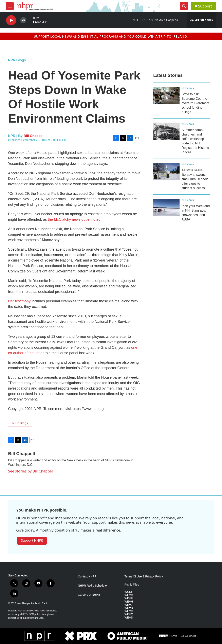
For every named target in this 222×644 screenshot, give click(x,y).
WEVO (129, 611)
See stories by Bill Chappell (31, 471)
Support (205, 6)
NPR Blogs (17, 60)
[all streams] (201, 20)
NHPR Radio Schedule (92, 586)
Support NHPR (32, 540)
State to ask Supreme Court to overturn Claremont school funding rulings (195, 103)
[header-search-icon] (184, 6)
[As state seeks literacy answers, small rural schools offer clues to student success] (166, 172)
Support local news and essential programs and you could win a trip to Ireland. (111, 36)
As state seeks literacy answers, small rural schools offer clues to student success (195, 179)
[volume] (23, 20)
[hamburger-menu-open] (10, 6)
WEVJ (128, 605)
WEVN (129, 608)
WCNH (129, 592)
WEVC (129, 595)
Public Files (132, 585)
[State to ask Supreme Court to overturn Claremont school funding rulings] (166, 95)
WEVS (129, 618)
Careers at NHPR (89, 595)
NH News (188, 88)
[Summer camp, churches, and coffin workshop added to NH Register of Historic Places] (166, 131)
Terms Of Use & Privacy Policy (144, 577)
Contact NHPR (87, 577)
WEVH (129, 602)
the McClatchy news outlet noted (74, 219)
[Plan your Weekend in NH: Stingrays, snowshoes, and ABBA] (166, 207)
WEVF (129, 598)
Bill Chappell (34, 136)
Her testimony (19, 301)
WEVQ (129, 614)
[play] (11, 20)
